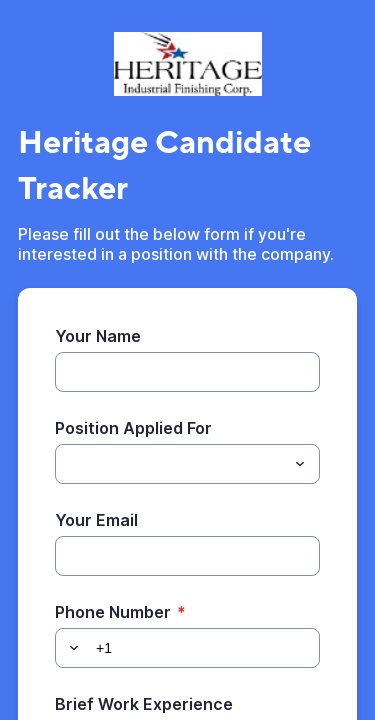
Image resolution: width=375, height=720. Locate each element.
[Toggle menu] (300, 464)
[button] (71, 648)
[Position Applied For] (171, 464)
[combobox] (187, 464)
